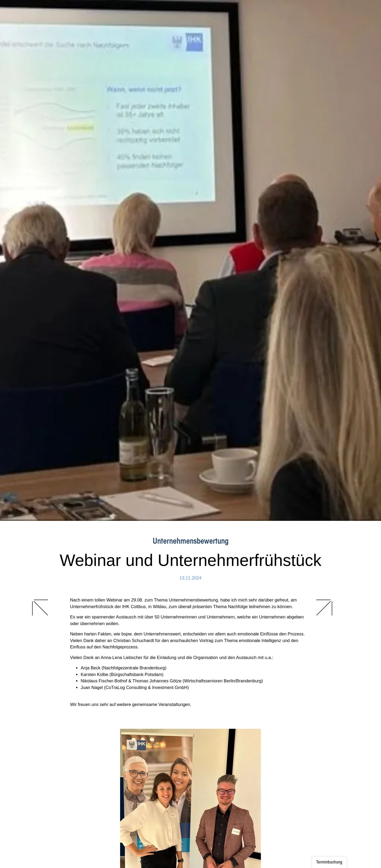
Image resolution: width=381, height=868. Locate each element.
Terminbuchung (329, 862)
